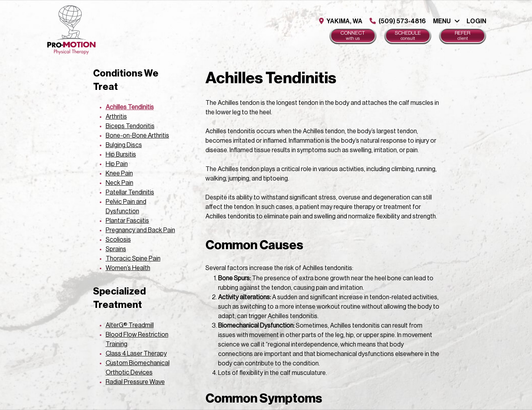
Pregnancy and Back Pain (140, 230)
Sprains (116, 249)
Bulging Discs (124, 145)
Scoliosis (118, 240)
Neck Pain (119, 183)
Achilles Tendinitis (130, 107)
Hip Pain (117, 164)
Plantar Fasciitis (127, 221)
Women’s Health (128, 268)
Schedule (408, 36)
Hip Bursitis (121, 155)
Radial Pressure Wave (135, 382)
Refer (463, 36)
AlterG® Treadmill (130, 325)
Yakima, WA (341, 21)
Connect (353, 36)
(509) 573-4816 (398, 21)
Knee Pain (119, 173)
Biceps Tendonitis (130, 126)
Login (476, 21)
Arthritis (116, 117)
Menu (442, 21)
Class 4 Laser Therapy (136, 354)
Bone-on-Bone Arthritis (137, 136)
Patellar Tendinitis (130, 192)
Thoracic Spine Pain (133, 259)
